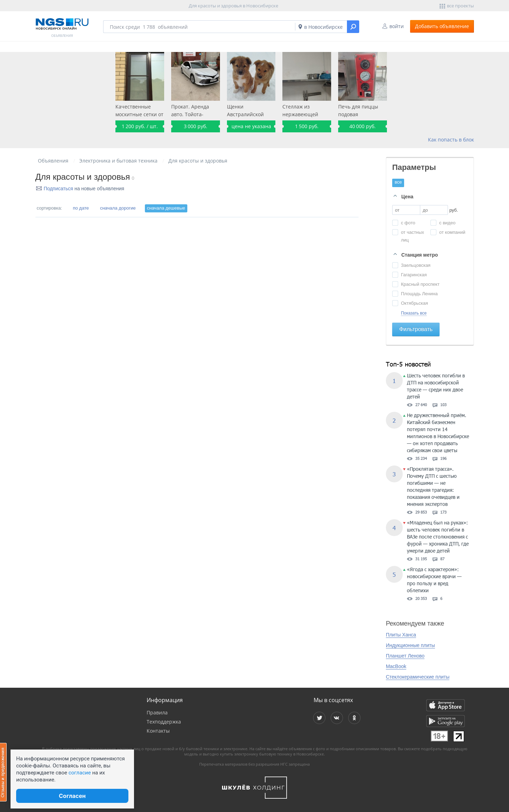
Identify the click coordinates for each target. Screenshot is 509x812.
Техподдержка (164, 722)
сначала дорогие (118, 208)
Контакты (158, 731)
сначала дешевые (166, 208)
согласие (80, 773)
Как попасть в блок (451, 140)
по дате (81, 208)
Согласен (72, 796)
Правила (157, 712)
